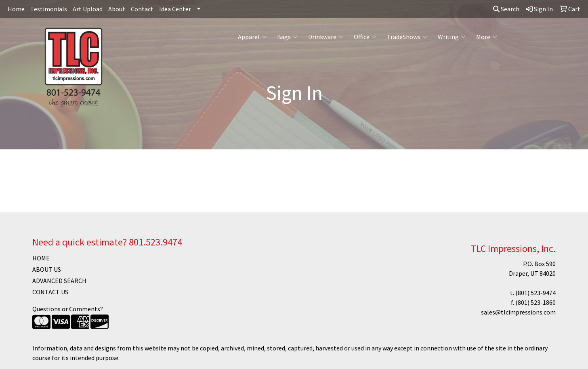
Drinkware (326, 37)
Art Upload (88, 9)
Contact (142, 9)
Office (365, 37)
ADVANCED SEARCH (59, 281)
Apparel (252, 37)
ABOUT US (47, 269)
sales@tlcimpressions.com (518, 312)
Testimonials (49, 9)
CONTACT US (50, 292)
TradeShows (407, 37)
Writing (452, 37)
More (487, 37)
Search (506, 9)
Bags (287, 37)
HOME (41, 258)
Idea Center (175, 9)
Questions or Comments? (68, 309)
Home (16, 9)
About (117, 9)
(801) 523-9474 (535, 293)
